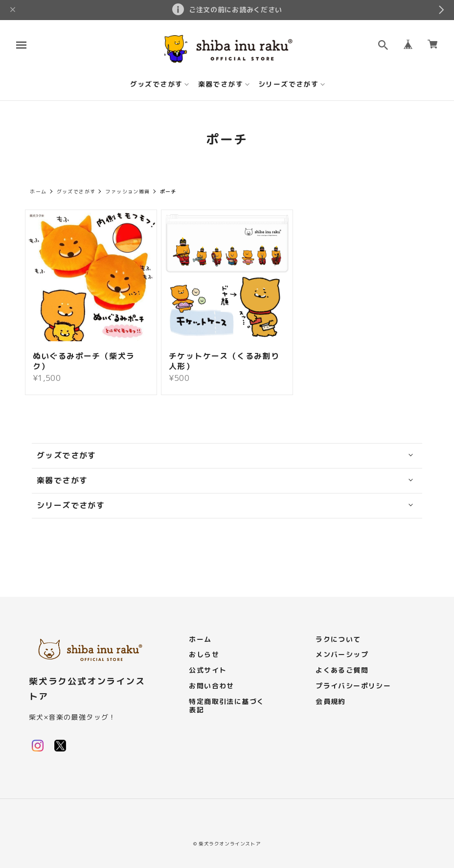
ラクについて (338, 640)
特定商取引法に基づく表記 (227, 706)
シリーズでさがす (288, 84)
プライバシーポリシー (353, 686)
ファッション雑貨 (127, 192)
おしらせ (204, 655)
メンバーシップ (342, 655)
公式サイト (208, 670)
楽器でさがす (221, 84)
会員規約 (331, 702)
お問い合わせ (211, 686)
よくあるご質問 (342, 670)
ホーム (38, 192)
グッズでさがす (157, 84)
